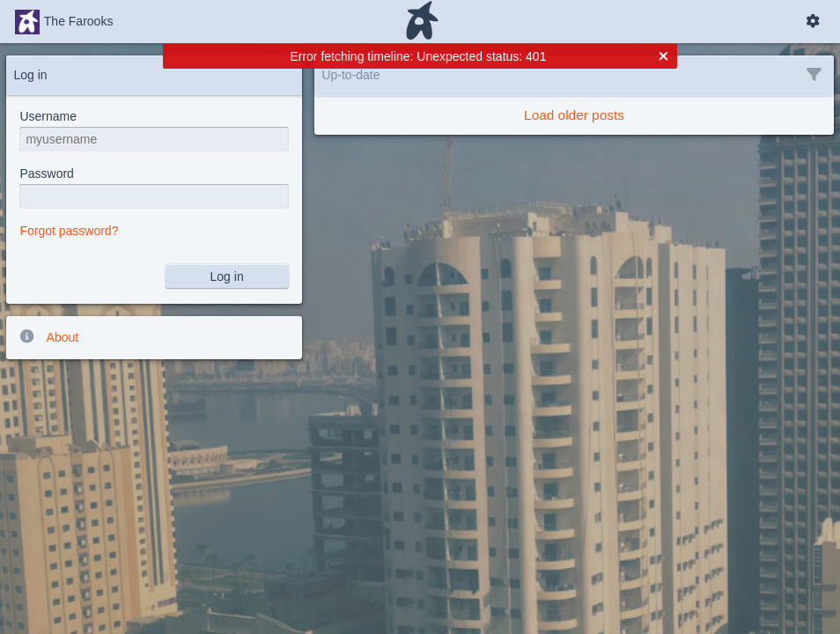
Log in (227, 276)
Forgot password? (69, 231)
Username (48, 116)
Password (46, 173)
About (48, 336)
